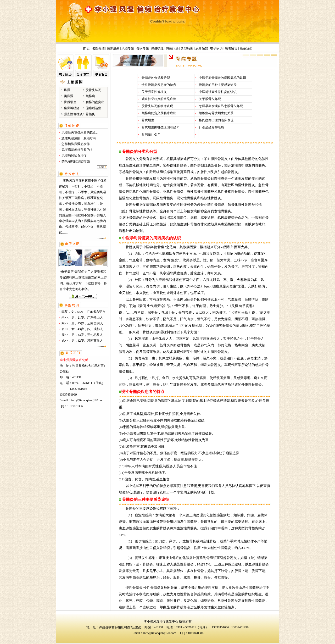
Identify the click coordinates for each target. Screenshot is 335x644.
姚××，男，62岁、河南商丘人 (82, 341)
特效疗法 (172, 48)
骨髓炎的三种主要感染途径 (218, 85)
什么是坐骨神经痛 (211, 127)
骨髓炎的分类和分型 (156, 78)
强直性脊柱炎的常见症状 (159, 99)
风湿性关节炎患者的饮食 (79, 132)
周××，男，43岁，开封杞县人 (82, 335)
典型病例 (187, 48)
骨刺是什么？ (151, 134)
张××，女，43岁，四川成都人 (82, 329)
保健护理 (157, 48)
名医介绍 (98, 48)
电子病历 (216, 48)
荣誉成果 (113, 48)
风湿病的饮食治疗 (74, 156)
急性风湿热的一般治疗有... (80, 138)
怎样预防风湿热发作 (76, 144)
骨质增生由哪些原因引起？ (160, 127)
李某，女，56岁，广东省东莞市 (83, 312)
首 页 (86, 48)
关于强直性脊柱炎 (154, 92)
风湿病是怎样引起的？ (77, 150)
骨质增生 (148, 120)
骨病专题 (143, 48)
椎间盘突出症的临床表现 (216, 120)
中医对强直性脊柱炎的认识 (218, 92)
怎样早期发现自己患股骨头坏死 (221, 106)
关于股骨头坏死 (210, 99)
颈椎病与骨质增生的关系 (216, 113)
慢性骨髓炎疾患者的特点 (159, 85)
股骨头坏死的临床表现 (157, 106)
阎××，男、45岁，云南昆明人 (82, 323)
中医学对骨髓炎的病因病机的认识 (222, 78)
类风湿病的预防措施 (76, 161)
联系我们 (246, 48)
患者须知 (202, 48)
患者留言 (231, 48)
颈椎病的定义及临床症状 (159, 113)
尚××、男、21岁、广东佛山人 (82, 318)
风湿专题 (128, 48)
